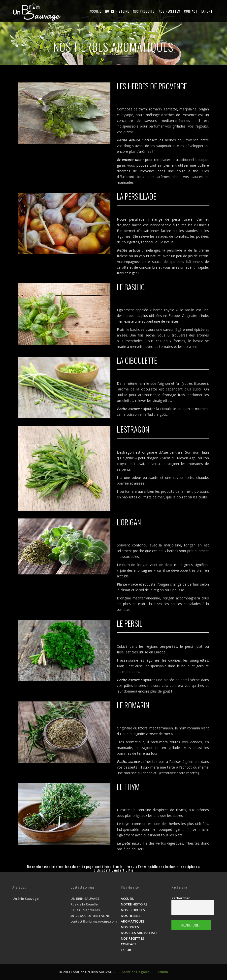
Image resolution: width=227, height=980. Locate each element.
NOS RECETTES (169, 11)
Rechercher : (181, 898)
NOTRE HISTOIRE (117, 11)
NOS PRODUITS (144, 11)
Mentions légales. (136, 972)
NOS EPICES (130, 927)
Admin (163, 972)
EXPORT (207, 11)
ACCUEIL (95, 11)
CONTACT (191, 11)
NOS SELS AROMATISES (139, 933)
